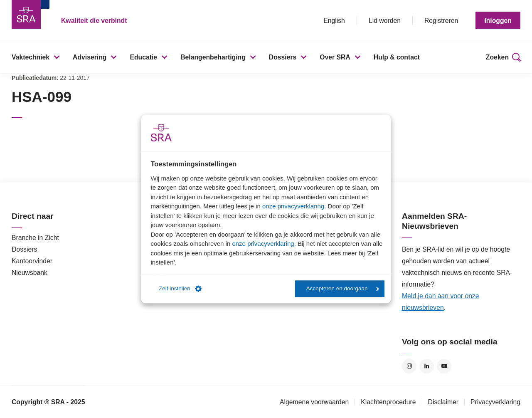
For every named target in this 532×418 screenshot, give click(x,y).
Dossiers (283, 57)
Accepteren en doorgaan (343, 288)
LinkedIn (427, 366)
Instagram (409, 366)
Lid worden (385, 21)
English (334, 21)
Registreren (441, 21)
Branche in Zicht (35, 238)
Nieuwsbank (30, 273)
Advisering (90, 57)
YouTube (444, 366)
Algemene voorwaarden (314, 402)
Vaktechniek (31, 57)
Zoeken (497, 57)
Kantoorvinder (32, 261)
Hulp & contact (397, 57)
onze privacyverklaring (293, 206)
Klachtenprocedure (388, 402)
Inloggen (498, 21)
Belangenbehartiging (213, 57)
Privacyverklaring (495, 402)
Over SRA (335, 57)
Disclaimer (443, 402)
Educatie (143, 57)
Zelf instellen (180, 289)
